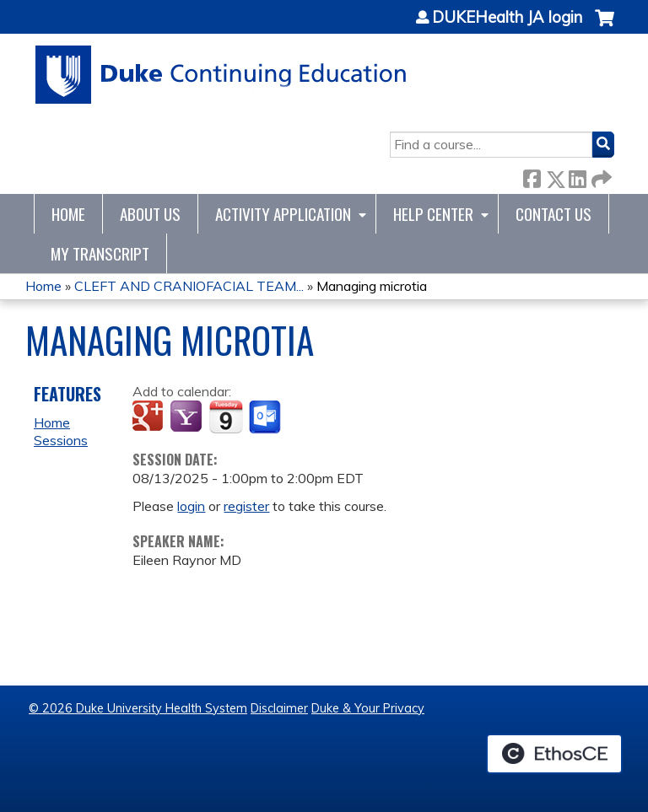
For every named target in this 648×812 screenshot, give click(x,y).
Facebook (532, 176)
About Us (150, 214)
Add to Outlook (266, 417)
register (246, 506)
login (191, 506)
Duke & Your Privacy (368, 708)
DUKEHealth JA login (507, 18)
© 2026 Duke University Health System (138, 708)
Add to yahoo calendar (188, 417)
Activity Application (283, 214)
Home (68, 214)
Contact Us (553, 214)
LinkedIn (577, 176)
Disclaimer (279, 708)
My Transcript (100, 253)
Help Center (433, 214)
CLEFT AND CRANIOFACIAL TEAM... (189, 286)
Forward (600, 176)
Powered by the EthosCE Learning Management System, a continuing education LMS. (554, 754)
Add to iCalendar (226, 417)
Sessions (61, 440)
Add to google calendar (150, 417)
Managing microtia (372, 286)
